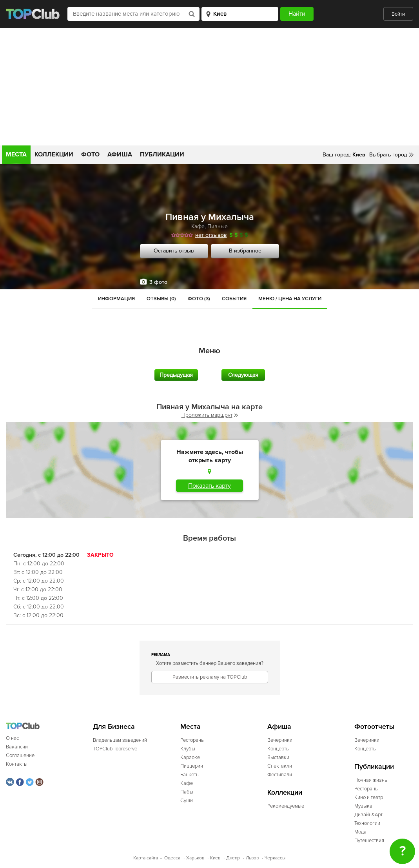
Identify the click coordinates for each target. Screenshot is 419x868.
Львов (252, 858)
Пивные (218, 226)
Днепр (233, 858)
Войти (398, 14)
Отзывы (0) (161, 299)
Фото (90, 154)
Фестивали (280, 775)
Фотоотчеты (375, 727)
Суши (187, 801)
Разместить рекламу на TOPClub (210, 677)
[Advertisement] (209, 87)
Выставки (278, 757)
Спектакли (280, 766)
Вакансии (17, 747)
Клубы (188, 749)
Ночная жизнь (371, 780)
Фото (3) (199, 299)
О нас (12, 738)
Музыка (363, 806)
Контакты (17, 764)
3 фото (158, 282)
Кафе (198, 226)
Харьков (195, 858)
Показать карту (209, 486)
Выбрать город (388, 155)
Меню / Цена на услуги (290, 299)
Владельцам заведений (120, 740)
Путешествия (369, 841)
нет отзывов (211, 235)
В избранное (245, 251)
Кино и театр (369, 797)
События (234, 299)
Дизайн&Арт (368, 815)
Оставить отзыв (174, 251)
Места (16, 154)
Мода (360, 832)
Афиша (120, 154)
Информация (116, 299)
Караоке (190, 757)
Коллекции (54, 154)
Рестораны (192, 740)
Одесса (172, 858)
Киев (215, 858)
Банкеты (190, 775)
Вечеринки (280, 740)
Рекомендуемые (286, 806)
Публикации (162, 154)
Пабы (187, 792)
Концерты (278, 749)
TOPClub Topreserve (115, 749)
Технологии (367, 823)
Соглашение (20, 755)
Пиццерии (192, 766)
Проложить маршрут (210, 415)
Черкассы (275, 858)
